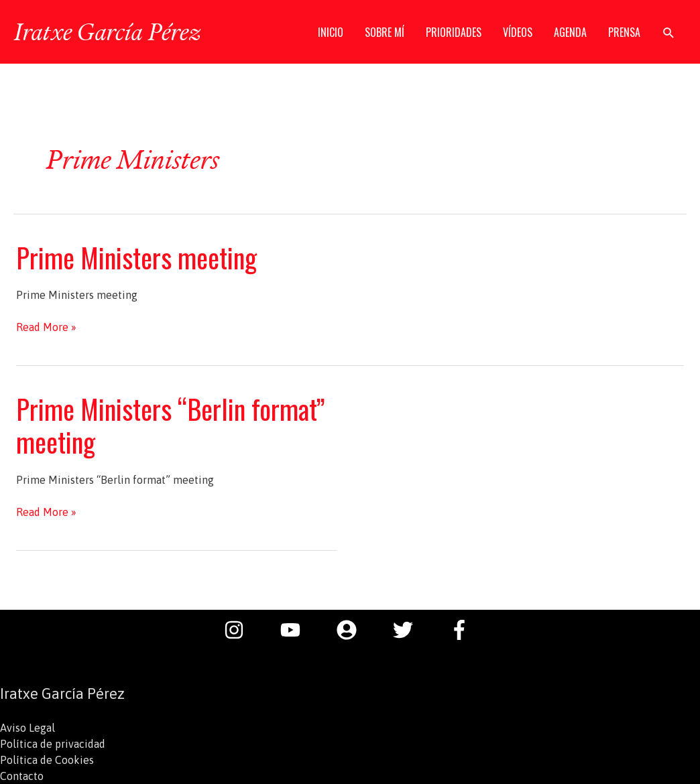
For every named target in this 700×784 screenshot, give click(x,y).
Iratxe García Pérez (107, 31)
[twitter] (410, 630)
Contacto (22, 776)
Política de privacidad (53, 744)
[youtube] (297, 630)
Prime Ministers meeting (136, 257)
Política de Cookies (47, 760)
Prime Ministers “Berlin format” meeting (170, 425)
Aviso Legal (27, 728)
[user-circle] (353, 630)
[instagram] (241, 630)
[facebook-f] (463, 630)
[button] (669, 32)
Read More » (46, 327)
